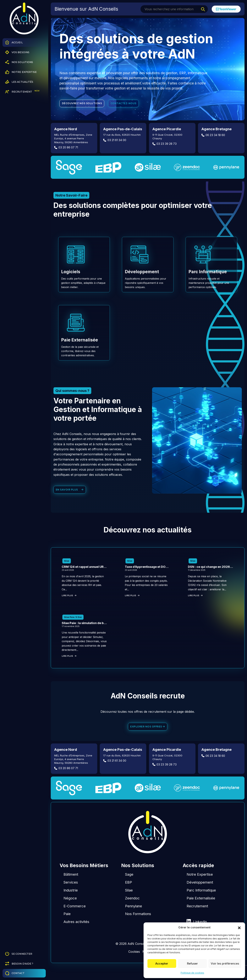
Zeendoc (132, 910)
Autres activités (76, 934)
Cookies (134, 963)
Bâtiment (71, 886)
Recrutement (22, 92)
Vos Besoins (17, 52)
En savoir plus (70, 493)
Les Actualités (19, 82)
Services (71, 894)
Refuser (192, 963)
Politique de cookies (192, 973)
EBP (129, 894)
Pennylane (134, 918)
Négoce (70, 910)
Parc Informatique (201, 902)
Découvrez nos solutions (82, 104)
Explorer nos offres (148, 738)
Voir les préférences (225, 963)
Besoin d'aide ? (19, 964)
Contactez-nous (125, 104)
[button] (239, 927)
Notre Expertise (21, 72)
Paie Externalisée (201, 910)
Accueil (14, 42)
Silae (129, 902)
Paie (67, 926)
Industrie (71, 902)
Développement (200, 894)
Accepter (162, 963)
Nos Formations (138, 926)
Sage (129, 886)
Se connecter (19, 954)
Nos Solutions (19, 62)
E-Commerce (75, 918)
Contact (15, 973)
